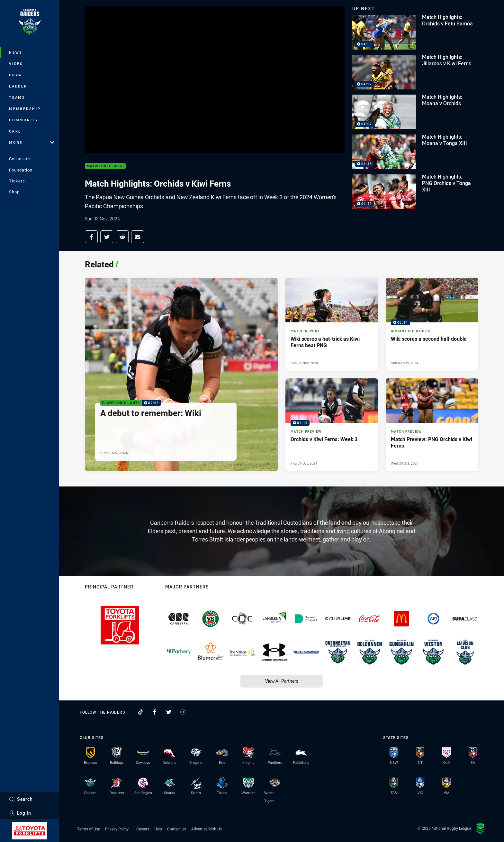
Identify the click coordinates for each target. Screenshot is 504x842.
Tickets (17, 181)
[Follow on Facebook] (155, 712)
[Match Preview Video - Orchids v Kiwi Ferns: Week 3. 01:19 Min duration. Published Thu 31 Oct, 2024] (332, 425)
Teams (17, 97)
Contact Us (177, 829)
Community (24, 120)
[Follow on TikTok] (140, 712)
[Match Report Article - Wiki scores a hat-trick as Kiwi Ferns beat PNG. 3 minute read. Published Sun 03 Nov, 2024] (332, 324)
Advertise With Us (207, 829)
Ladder (18, 86)
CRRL (15, 131)
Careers (143, 829)
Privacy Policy (117, 829)
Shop (14, 192)
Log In (20, 813)
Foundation (21, 170)
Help (158, 829)
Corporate (20, 159)
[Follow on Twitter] (169, 712)
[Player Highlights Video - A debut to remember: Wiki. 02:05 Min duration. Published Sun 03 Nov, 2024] (181, 374)
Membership (25, 109)
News (16, 52)
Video (16, 64)
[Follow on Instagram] (183, 712)
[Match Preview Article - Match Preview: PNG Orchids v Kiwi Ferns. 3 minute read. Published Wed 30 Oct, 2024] (432, 425)
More (32, 142)
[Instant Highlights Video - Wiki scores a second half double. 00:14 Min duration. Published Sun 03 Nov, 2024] (432, 324)
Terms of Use (89, 829)
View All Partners (282, 681)
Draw (16, 75)
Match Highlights (105, 166)
